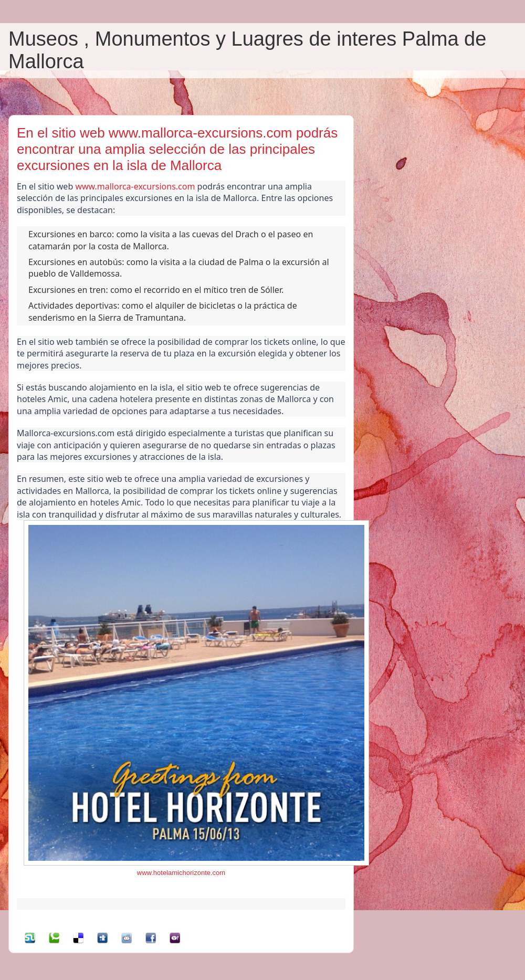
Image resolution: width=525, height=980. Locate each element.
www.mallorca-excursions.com (135, 186)
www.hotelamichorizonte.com (181, 873)
